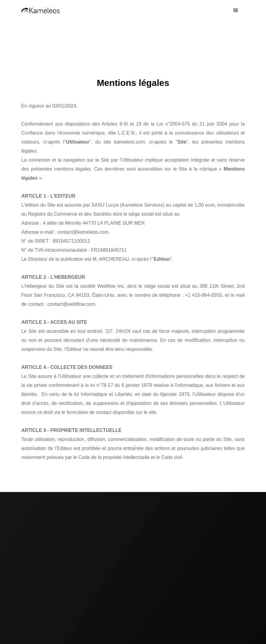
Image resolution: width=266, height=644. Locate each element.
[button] (236, 11)
